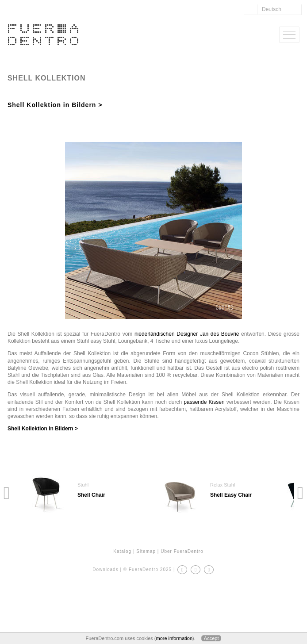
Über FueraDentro (182, 551)
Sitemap (146, 551)
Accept (211, 638)
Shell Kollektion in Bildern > (55, 105)
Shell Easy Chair (231, 495)
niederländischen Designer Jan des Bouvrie (187, 334)
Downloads (105, 569)
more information (174, 638)
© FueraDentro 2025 (148, 569)
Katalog (122, 551)
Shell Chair (91, 495)
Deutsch (272, 9)
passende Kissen (204, 402)
